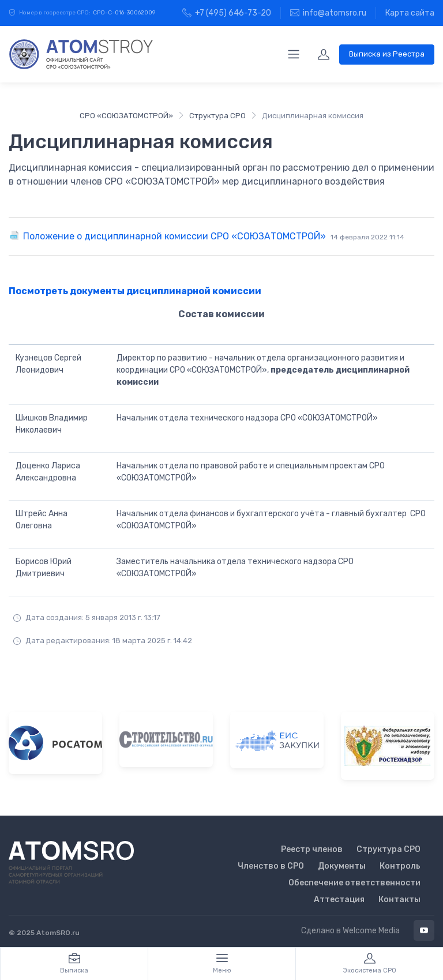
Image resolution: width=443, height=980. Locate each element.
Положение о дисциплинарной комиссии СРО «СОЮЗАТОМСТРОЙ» (214, 236)
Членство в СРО (271, 866)
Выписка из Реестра (387, 54)
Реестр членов (312, 849)
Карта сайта (410, 13)
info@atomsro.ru (328, 13)
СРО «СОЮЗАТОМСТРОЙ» (126, 116)
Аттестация (339, 900)
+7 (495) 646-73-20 (227, 13)
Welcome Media (371, 931)
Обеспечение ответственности (354, 883)
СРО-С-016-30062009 (124, 13)
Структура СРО (217, 116)
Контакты (399, 900)
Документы (342, 866)
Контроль (400, 866)
